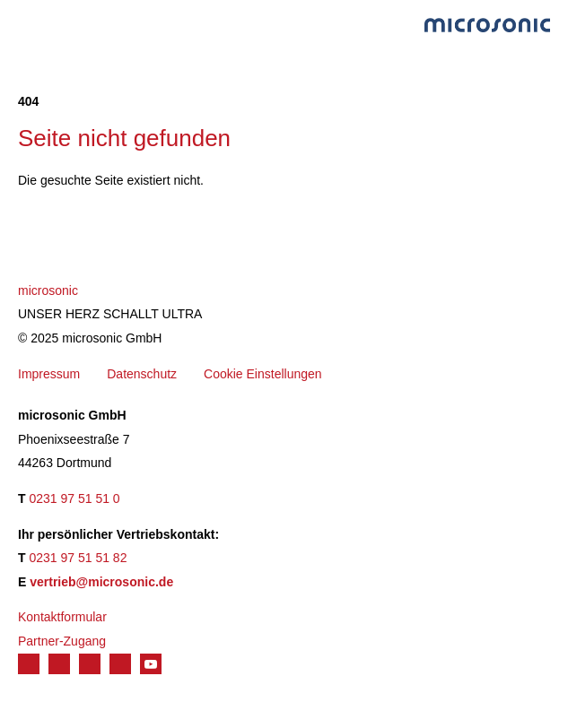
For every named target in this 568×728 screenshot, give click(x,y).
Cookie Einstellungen (263, 374)
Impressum (49, 374)
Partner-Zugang (62, 641)
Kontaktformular (62, 617)
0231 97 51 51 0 (74, 498)
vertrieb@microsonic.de (101, 582)
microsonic (48, 290)
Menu (27, 24)
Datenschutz (142, 374)
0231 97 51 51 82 (78, 558)
